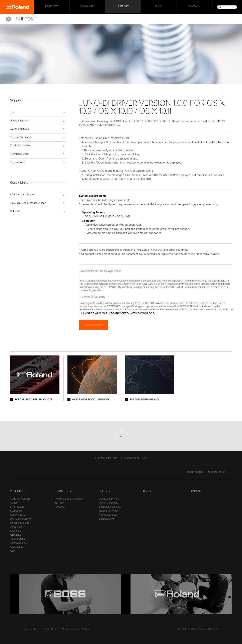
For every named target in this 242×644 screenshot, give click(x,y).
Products (18, 491)
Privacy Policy (30, 629)
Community (87, 7)
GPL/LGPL (16, 211)
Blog (159, 7)
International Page (107, 458)
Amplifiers (15, 531)
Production (16, 527)
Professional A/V (19, 543)
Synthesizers (17, 507)
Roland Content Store (135, 458)
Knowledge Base (19, 154)
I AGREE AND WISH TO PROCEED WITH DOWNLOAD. (123, 313)
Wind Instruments (20, 523)
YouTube (59, 503)
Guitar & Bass (18, 515)
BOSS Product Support (23, 195)
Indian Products (194, 472)
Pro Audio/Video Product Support (28, 203)
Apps (13, 551)
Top (12, 112)
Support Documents (21, 137)
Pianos (14, 503)
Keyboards (16, 511)
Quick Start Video (20, 145)
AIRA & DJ (16, 535)
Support (123, 7)
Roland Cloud (18, 539)
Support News (18, 162)
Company (194, 7)
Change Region (220, 472)
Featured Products (20, 499)
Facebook (60, 507)
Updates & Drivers (20, 121)
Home (9, 19)
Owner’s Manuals (20, 129)
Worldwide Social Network (69, 499)
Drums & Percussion (21, 519)
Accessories (17, 547)
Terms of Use (50, 629)
